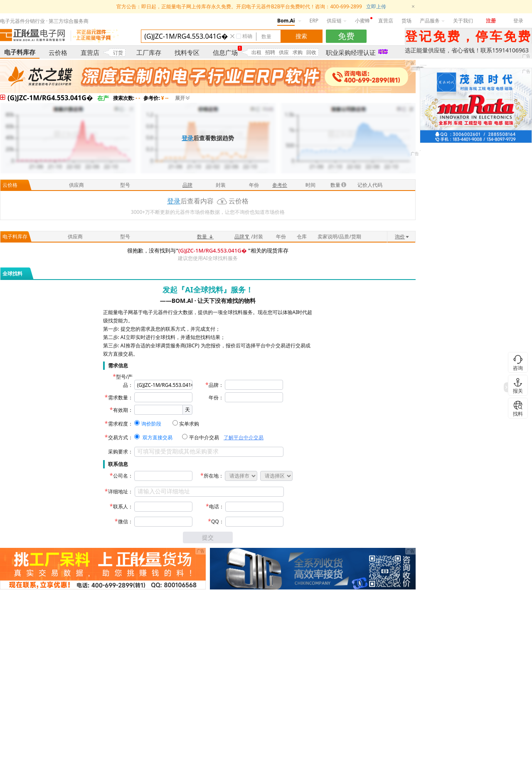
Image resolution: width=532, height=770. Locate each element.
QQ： (218, 521)
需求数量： (121, 397)
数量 (205, 236)
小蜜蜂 (362, 21)
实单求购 (189, 424)
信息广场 (225, 52)
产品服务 (432, 21)
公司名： (123, 476)
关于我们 (463, 21)
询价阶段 (151, 424)
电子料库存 (20, 52)
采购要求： (121, 452)
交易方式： (121, 437)
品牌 (242, 236)
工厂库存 (149, 52)
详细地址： (121, 491)
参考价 (280, 185)
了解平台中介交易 (244, 437)
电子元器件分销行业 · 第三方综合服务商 (44, 21)
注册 (491, 21)
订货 (118, 53)
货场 (406, 21)
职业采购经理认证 (351, 52)
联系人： (123, 506)
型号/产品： (124, 381)
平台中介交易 (204, 437)
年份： (216, 397)
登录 (518, 21)
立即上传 (376, 6)
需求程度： (121, 424)
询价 (402, 236)
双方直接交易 (158, 437)
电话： (217, 506)
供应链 (337, 21)
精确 (247, 36)
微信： (126, 521)
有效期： (123, 410)
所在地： (214, 476)
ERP (314, 21)
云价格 (58, 52)
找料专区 (187, 52)
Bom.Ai (286, 21)
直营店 (386, 21)
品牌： (216, 385)
